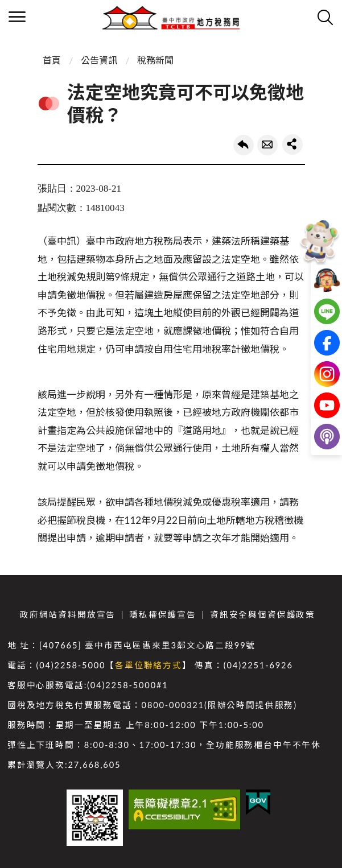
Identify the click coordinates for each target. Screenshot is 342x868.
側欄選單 (17, 17)
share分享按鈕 (292, 144)
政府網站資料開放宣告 (68, 615)
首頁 (52, 60)
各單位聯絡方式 (149, 665)
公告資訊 (99, 60)
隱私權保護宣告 (163, 615)
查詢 (325, 17)
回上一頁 (244, 145)
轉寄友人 (267, 145)
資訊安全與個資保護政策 (263, 615)
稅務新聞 (155, 60)
